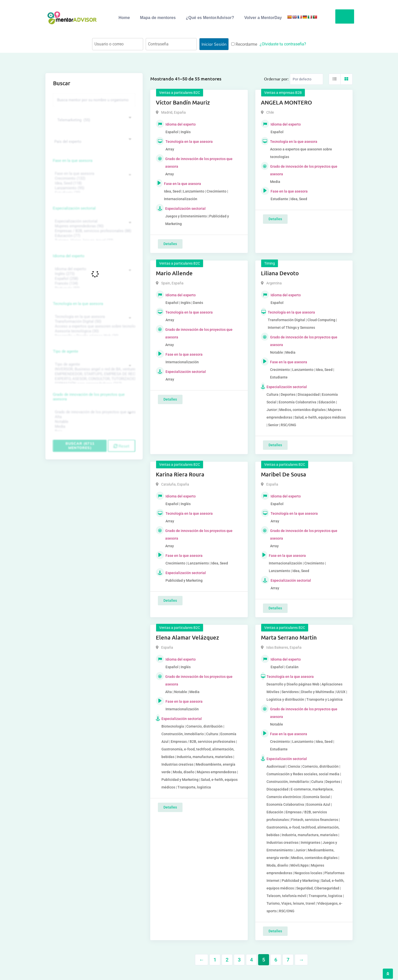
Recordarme (244, 44)
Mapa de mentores (158, 18)
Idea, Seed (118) (93, 183)
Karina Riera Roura (180, 474)
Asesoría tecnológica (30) (93, 331)
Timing (270, 263)
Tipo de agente (66, 351)
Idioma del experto (69, 256)
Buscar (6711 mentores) (80, 446)
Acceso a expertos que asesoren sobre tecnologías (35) (93, 326)
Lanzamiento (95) (93, 188)
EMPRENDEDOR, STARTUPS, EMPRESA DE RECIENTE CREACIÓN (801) (93, 374)
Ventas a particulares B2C (180, 93)
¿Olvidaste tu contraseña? (283, 44)
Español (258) (93, 279)
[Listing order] (306, 79)
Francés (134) (93, 283)
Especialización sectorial (74, 208)
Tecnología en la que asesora (78, 304)
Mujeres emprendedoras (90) (93, 226)
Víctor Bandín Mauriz (183, 102)
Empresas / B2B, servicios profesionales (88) (93, 231)
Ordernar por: (276, 79)
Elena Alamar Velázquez (187, 637)
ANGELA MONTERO (286, 102)
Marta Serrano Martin (289, 637)
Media (93, 427)
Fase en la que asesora (73, 161)
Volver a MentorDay (263, 18)
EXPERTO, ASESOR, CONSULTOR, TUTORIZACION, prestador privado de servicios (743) (93, 379)
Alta (93, 417)
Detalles (170, 244)
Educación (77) (93, 236)
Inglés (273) (93, 274)
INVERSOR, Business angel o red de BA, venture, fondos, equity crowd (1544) (93, 369)
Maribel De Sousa (284, 474)
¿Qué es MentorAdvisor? (210, 18)
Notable (93, 422)
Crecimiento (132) (93, 178)
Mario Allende (174, 273)
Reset (121, 446)
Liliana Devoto (280, 273)
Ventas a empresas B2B (283, 93)
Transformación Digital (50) (93, 322)
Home (124, 18)
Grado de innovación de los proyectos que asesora (89, 397)
